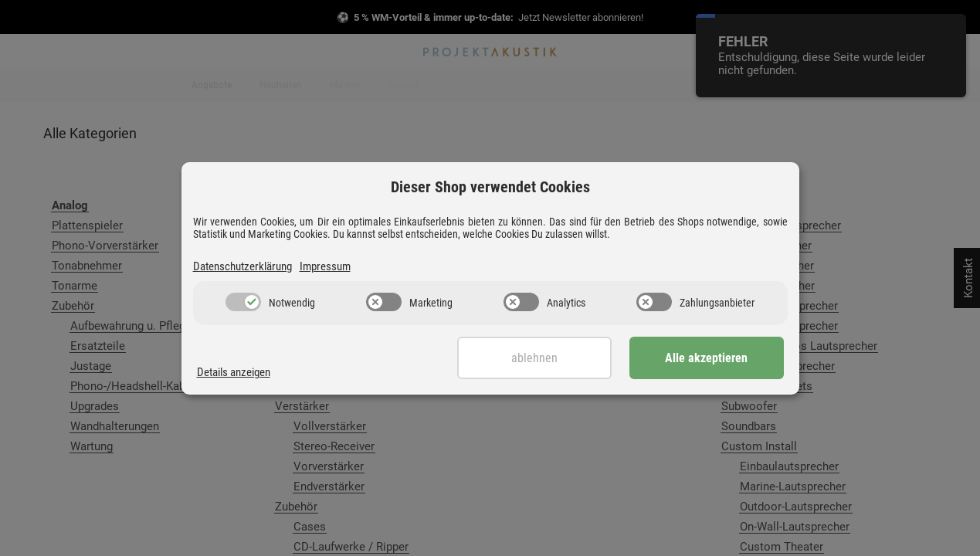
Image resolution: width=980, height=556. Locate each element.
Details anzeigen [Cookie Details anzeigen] (234, 372)
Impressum (325, 266)
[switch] (243, 302)
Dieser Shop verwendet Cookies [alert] (490, 187)
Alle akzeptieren (706, 358)
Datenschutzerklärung (242, 266)
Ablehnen (534, 358)
